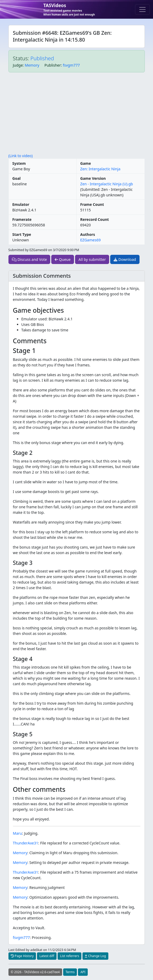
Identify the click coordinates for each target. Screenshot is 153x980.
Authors (88, 234)
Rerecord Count (95, 219)
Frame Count (92, 204)
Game (86, 163)
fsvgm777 (71, 65)
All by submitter (92, 259)
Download (125, 259)
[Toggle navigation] (142, 9)
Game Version (93, 178)
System (19, 163)
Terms (70, 972)
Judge (18, 65)
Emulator (21, 204)
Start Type (22, 234)
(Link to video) (21, 156)
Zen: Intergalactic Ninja (100, 169)
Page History (22, 956)
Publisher (53, 65)
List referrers (69, 956)
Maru (18, 833)
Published (42, 58)
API (83, 972)
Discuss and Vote (29, 259)
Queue (63, 259)
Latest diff (47, 956)
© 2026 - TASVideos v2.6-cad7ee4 (35, 972)
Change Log (95, 956)
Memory (32, 65)
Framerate (22, 219)
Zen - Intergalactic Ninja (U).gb (107, 184)
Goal (17, 178)
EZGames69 (91, 240)
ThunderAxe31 (26, 843)
